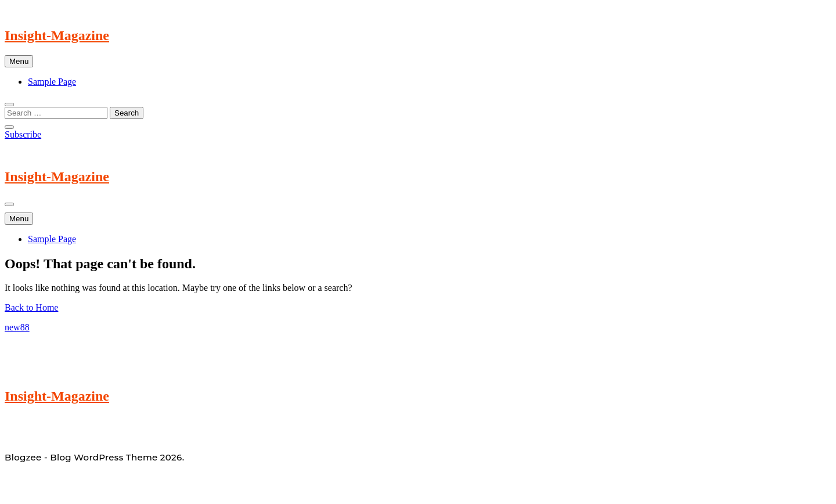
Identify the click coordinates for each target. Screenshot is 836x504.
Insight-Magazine (57, 35)
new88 (17, 327)
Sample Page (52, 82)
